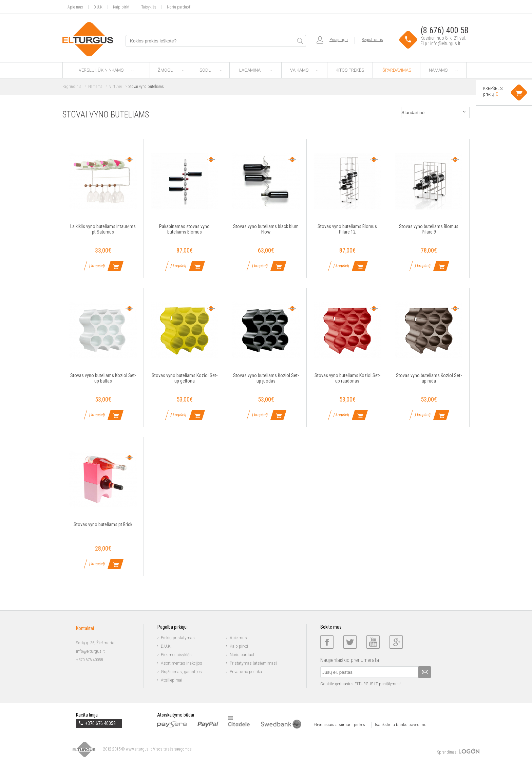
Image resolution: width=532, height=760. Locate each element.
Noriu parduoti (179, 7)
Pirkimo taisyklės (176, 655)
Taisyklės (149, 7)
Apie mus (75, 7)
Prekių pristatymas (178, 638)
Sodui (211, 70)
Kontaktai (85, 628)
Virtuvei (116, 87)
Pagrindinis (72, 87)
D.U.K (98, 7)
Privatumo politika (246, 672)
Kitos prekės (350, 70)
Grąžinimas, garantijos (181, 672)
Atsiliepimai (172, 680)
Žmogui (171, 70)
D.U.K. (166, 646)
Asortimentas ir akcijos (182, 663)
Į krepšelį (97, 266)
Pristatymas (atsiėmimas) (253, 663)
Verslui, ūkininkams (106, 70)
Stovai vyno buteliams (146, 87)
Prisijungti (339, 40)
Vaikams (304, 70)
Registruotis (372, 40)
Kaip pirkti (122, 7)
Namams (443, 70)
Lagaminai (255, 70)
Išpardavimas (396, 70)
